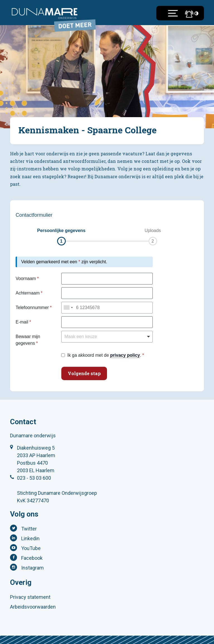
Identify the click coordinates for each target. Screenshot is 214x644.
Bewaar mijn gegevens (28, 340)
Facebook (32, 558)
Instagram (32, 568)
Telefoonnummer (32, 307)
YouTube (31, 548)
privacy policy (125, 355)
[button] (61, 236)
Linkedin (30, 538)
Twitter (29, 529)
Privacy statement (30, 597)
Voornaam (26, 278)
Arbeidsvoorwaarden (33, 607)
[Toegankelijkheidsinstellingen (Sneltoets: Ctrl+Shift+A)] (196, 13)
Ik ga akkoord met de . (104, 355)
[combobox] (68, 308)
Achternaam (28, 293)
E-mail (22, 322)
